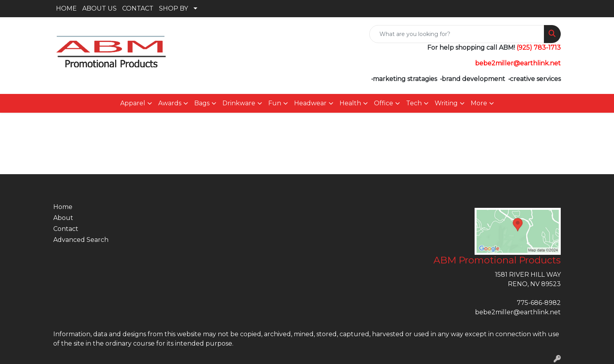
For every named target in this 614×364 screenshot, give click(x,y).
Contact (66, 229)
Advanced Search (81, 240)
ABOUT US (99, 8)
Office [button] (384, 103)
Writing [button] (446, 103)
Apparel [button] (133, 103)
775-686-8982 (539, 303)
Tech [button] (414, 103)
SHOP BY (173, 8)
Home (63, 207)
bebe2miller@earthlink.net (518, 312)
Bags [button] (202, 103)
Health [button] (350, 103)
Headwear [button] (310, 103)
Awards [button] (170, 103)
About (63, 218)
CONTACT (138, 8)
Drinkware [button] (239, 103)
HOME (66, 8)
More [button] (479, 103)
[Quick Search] (457, 34)
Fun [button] (275, 103)
